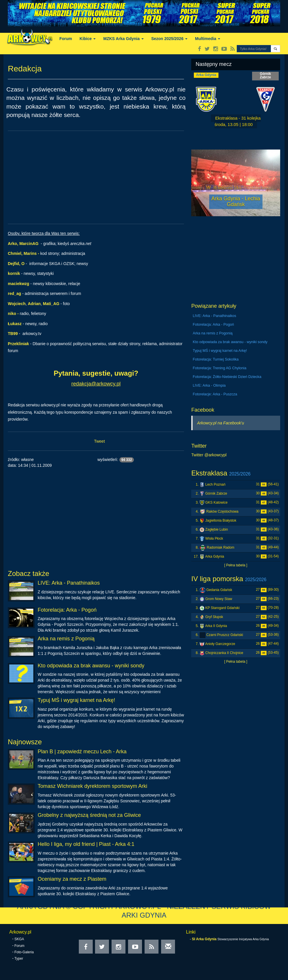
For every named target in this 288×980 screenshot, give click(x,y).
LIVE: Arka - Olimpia (209, 385)
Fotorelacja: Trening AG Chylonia (219, 368)
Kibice (88, 39)
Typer (19, 959)
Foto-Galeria (24, 952)
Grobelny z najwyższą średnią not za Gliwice (89, 815)
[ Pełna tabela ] (236, 565)
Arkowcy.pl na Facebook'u (220, 423)
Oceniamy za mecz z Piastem (72, 879)
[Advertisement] (96, 177)
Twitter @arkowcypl (209, 455)
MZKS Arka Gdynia (123, 39)
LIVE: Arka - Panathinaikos (69, 583)
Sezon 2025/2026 (169, 39)
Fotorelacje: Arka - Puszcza (215, 394)
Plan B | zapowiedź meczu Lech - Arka (82, 752)
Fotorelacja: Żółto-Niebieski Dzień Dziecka (227, 377)
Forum (66, 39)
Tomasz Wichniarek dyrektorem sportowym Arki (92, 786)
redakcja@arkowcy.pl (96, 384)
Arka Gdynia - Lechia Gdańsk (236, 201)
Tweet (99, 441)
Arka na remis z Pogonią (66, 639)
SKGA (19, 939)
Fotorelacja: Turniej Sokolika (216, 359)
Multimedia (208, 39)
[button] (275, 49)
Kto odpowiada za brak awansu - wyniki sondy (91, 666)
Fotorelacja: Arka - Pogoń (67, 610)
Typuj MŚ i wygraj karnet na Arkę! (76, 700)
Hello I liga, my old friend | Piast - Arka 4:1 (86, 844)
